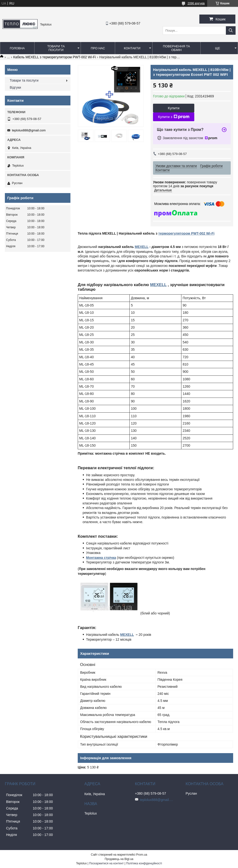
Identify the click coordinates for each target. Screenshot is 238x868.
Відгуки (15, 87)
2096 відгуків (196, 3)
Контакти (132, 48)
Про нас (98, 48)
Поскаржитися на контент (106, 863)
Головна (17, 48)
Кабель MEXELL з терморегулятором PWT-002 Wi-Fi (55, 57)
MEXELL (142, 247)
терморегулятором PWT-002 (182, 233)
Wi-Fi (210, 233)
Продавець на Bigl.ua (119, 859)
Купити (174, 108)
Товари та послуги (56, 48)
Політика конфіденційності (144, 863)
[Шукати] (231, 30)
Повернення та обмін (176, 48)
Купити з (174, 117)
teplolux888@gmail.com (29, 130)
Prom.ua (142, 855)
